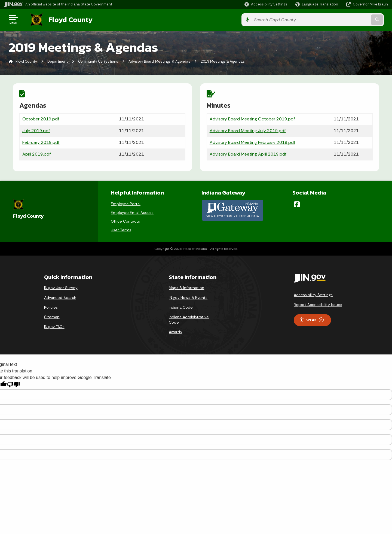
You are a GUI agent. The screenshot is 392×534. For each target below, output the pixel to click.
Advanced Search (60, 296)
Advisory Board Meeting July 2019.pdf (248, 130)
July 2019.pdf (36, 130)
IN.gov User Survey (61, 287)
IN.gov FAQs (54, 326)
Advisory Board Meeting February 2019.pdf (252, 142)
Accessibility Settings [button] (313, 294)
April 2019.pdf (37, 154)
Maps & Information (186, 287)
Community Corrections (98, 61)
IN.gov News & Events (188, 296)
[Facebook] (297, 203)
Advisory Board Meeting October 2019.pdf (252, 118)
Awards (175, 331)
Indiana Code (181, 306)
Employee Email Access (132, 211)
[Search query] (344, 19)
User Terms (121, 229)
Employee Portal (126, 202)
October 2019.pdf (41, 118)
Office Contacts (125, 220)
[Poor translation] (13, 383)
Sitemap (52, 316)
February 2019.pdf (41, 142)
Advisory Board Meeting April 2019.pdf (248, 154)
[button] (266, 4)
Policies (51, 306)
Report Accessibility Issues (318, 304)
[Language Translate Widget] (317, 4)
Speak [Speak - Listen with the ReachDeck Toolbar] (311, 319)
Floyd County (66, 19)
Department (58, 61)
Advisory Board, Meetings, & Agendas (159, 61)
